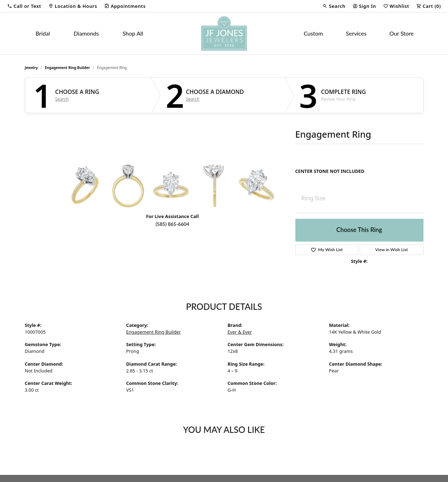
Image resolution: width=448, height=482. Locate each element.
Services (356, 33)
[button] (24, 6)
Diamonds (86, 33)
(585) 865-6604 (172, 224)
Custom (313, 33)
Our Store (401, 33)
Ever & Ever (240, 332)
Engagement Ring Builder (67, 68)
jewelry (31, 68)
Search (62, 99)
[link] (73, 6)
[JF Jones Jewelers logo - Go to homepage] (224, 33)
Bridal (43, 33)
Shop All (133, 33)
